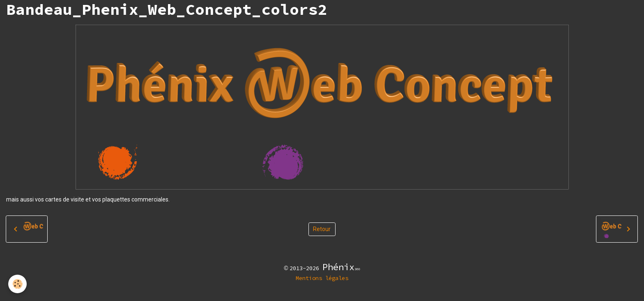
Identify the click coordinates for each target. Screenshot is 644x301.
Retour (322, 229)
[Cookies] (17, 284)
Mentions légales (322, 278)
